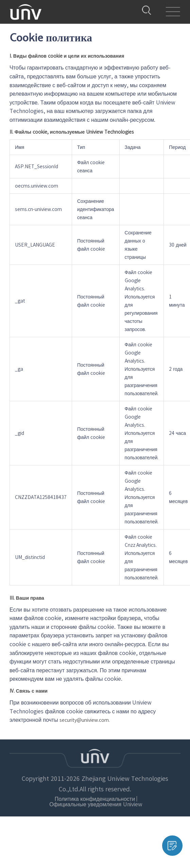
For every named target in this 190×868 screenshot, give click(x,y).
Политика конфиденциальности (53, 794)
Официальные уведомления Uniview (133, 794)
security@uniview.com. (85, 720)
